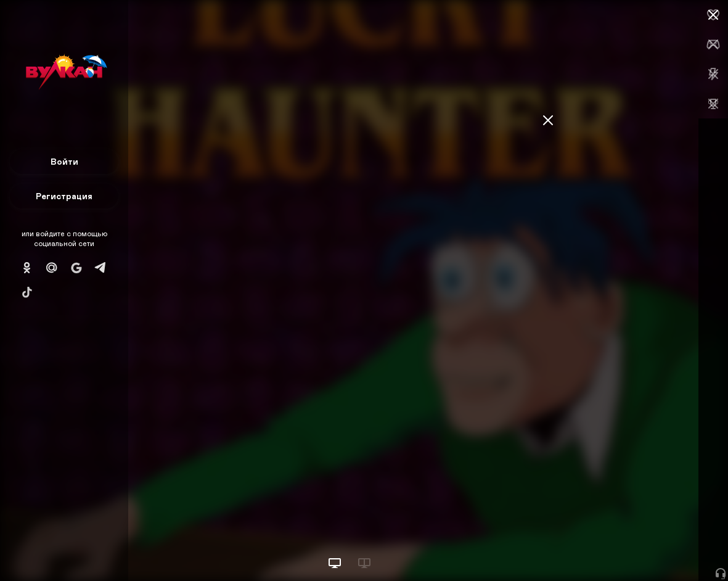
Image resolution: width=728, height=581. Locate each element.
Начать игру (635, 549)
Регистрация (64, 196)
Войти (64, 161)
